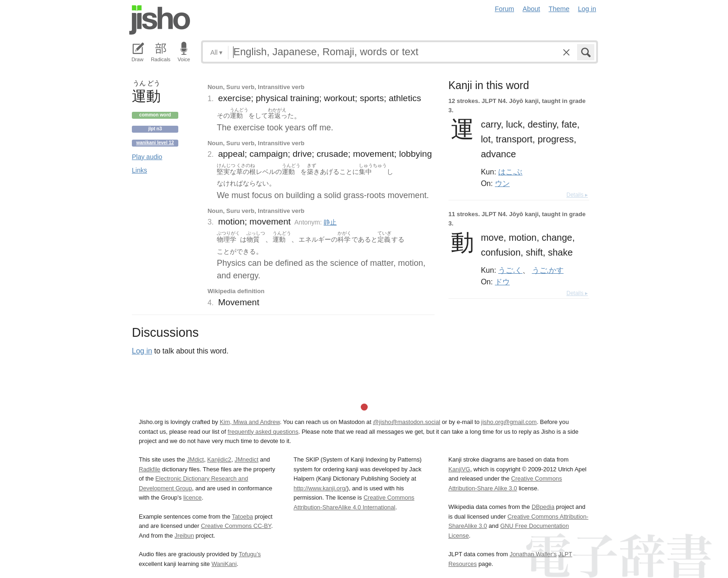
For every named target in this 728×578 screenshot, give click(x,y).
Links (140, 170)
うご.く (510, 270)
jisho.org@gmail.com (509, 422)
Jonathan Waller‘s (533, 554)
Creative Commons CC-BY (236, 526)
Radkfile (149, 469)
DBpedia (543, 507)
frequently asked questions (263, 432)
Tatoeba (242, 517)
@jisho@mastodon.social (406, 422)
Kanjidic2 (219, 459)
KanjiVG (459, 469)
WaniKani (224, 564)
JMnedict (246, 459)
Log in (587, 9)
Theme (559, 9)
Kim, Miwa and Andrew (250, 422)
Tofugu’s (250, 554)
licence (193, 498)
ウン (502, 183)
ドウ (502, 282)
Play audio (147, 157)
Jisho (160, 20)
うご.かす (548, 270)
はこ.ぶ (510, 172)
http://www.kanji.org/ (320, 488)
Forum (505, 9)
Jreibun (184, 536)
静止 (330, 222)
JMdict (195, 459)
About (532, 9)
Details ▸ (577, 195)
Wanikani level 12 (155, 143)
